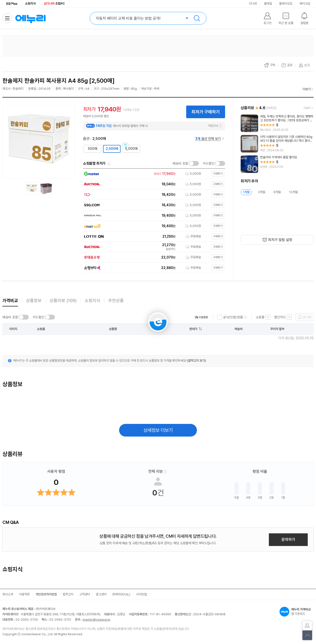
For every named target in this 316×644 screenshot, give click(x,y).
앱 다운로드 (297, 612)
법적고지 (68, 594)
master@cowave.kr (97, 620)
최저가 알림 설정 (280, 240)
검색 (197, 18)
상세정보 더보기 (158, 430)
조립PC (54, 4)
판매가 (193, 329)
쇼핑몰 (260, 317)
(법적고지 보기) (197, 361)
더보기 (307, 89)
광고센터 (101, 594)
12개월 (293, 192)
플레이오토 (286, 4)
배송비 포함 (180, 163)
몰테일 (268, 4)
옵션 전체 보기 (208, 139)
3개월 (262, 192)
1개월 (246, 192)
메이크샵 (305, 4)
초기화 (307, 317)
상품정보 (34, 300)
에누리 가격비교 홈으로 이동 (30, 18)
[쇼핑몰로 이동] (153, 174)
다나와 (253, 4)
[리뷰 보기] (277, 123)
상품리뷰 (63, 300)
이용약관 (24, 594)
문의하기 (288, 540)
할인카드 (280, 317)
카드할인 (209, 163)
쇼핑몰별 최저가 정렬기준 (109, 164)
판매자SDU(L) (121, 594)
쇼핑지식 (30, 4)
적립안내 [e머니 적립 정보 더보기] (215, 126)
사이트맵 (141, 594)
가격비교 (10, 300)
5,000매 (131, 149)
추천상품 (116, 300)
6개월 (277, 192)
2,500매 (112, 149)
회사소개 (8, 594)
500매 (92, 149)
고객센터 (85, 594)
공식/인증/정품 (233, 317)
